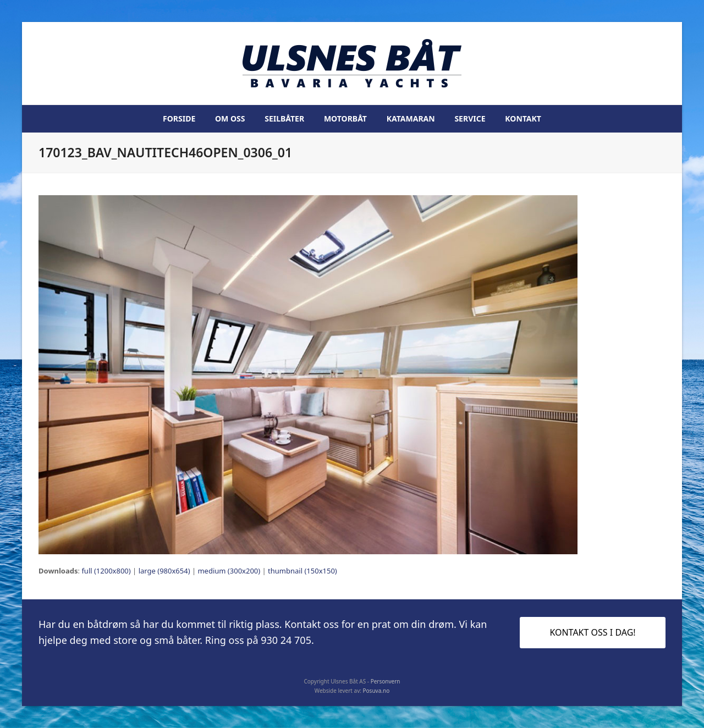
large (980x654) (164, 571)
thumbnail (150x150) (302, 571)
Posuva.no (376, 691)
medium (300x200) (229, 571)
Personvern (386, 681)
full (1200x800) (106, 571)
